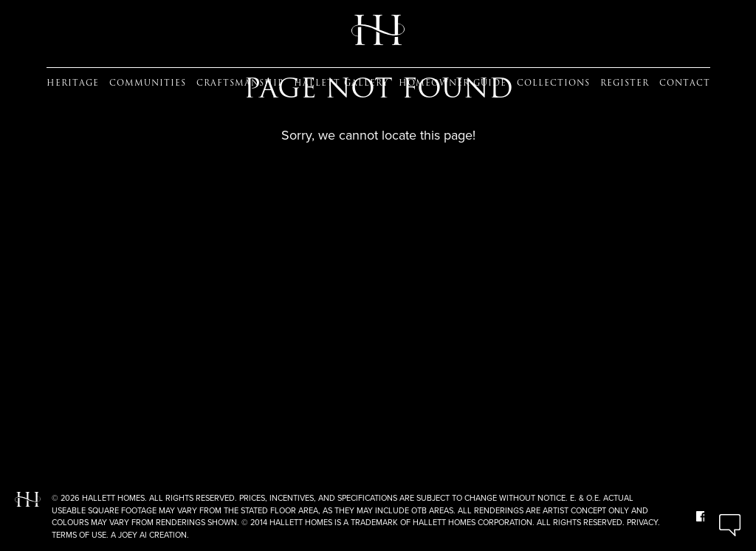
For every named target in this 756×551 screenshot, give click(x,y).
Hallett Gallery (341, 83)
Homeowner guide (453, 83)
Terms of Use (79, 535)
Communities (148, 83)
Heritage (73, 83)
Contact (685, 83)
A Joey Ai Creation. (150, 535)
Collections (553, 83)
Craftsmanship (240, 83)
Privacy (642, 522)
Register (625, 83)
